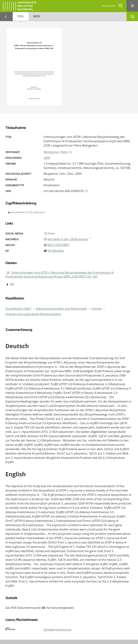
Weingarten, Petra (56, 152)
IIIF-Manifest (56, 251)
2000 (47, 158)
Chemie (96, 309)
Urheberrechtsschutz (57, 630)
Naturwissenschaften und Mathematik (61, 309)
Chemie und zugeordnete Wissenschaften (33, 314)
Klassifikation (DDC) (18, 309)
